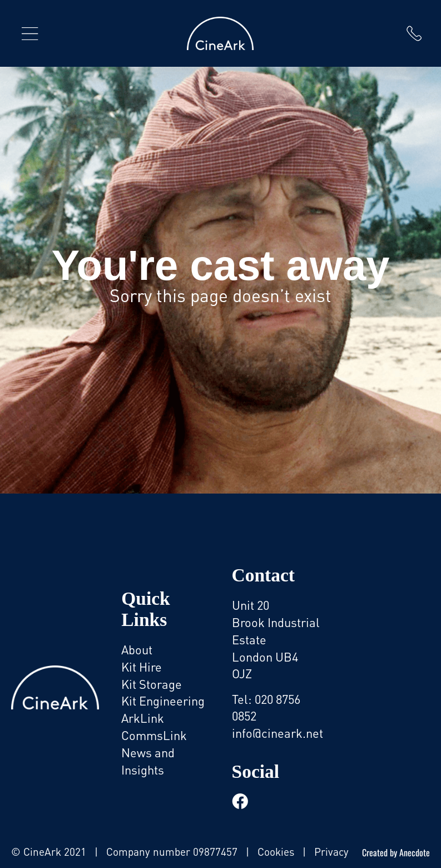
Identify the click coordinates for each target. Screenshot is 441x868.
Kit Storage (152, 684)
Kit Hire (142, 667)
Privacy (331, 852)
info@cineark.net (278, 733)
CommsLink (154, 735)
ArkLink (143, 718)
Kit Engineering (163, 701)
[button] (30, 33)
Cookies (276, 852)
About (137, 650)
